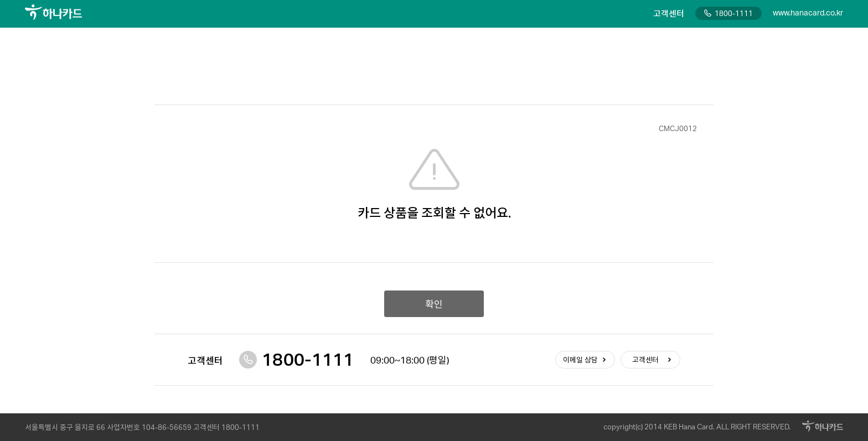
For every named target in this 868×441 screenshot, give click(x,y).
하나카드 (53, 12)
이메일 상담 (580, 360)
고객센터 (645, 360)
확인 (434, 304)
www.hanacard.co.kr (808, 12)
